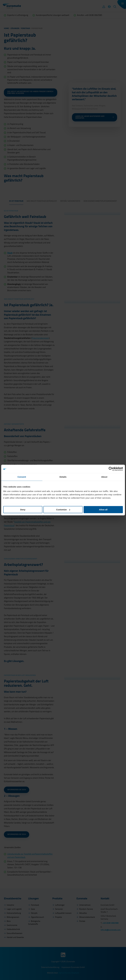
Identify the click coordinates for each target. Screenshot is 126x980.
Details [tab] (63, 477)
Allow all (103, 510)
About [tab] (104, 477)
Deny (23, 510)
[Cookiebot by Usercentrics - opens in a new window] (111, 469)
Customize (63, 510)
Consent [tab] (22, 477)
